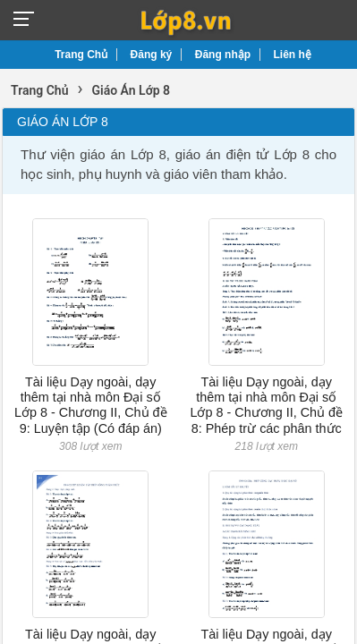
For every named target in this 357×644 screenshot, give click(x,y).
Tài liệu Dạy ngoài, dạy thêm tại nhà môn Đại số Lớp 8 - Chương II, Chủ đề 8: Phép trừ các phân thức (266, 405)
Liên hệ (293, 55)
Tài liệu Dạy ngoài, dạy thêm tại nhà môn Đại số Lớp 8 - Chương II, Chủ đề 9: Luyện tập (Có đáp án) (91, 405)
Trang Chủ (81, 55)
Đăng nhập (223, 55)
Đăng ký (152, 55)
